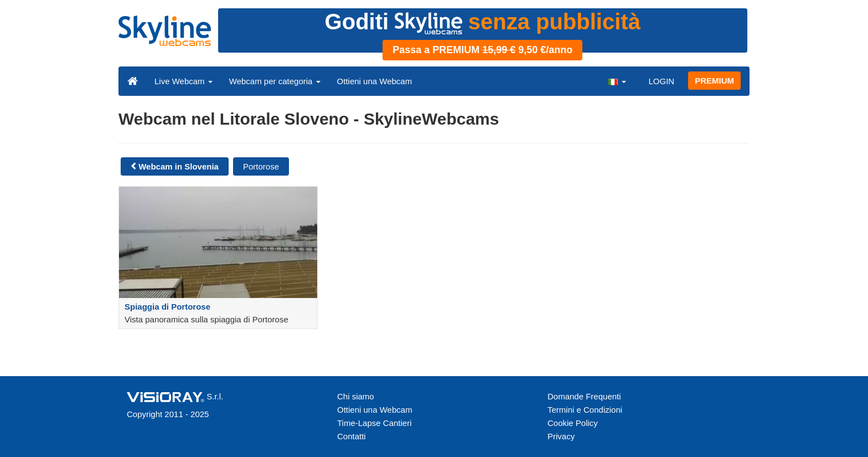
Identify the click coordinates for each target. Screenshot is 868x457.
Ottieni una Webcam (375, 81)
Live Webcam (184, 81)
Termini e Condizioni (585, 410)
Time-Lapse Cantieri (374, 423)
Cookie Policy (573, 423)
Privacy (561, 436)
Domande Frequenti (584, 396)
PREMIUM (714, 81)
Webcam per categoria (275, 81)
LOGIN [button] (661, 81)
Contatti (352, 436)
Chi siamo (356, 396)
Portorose (261, 166)
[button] (617, 81)
